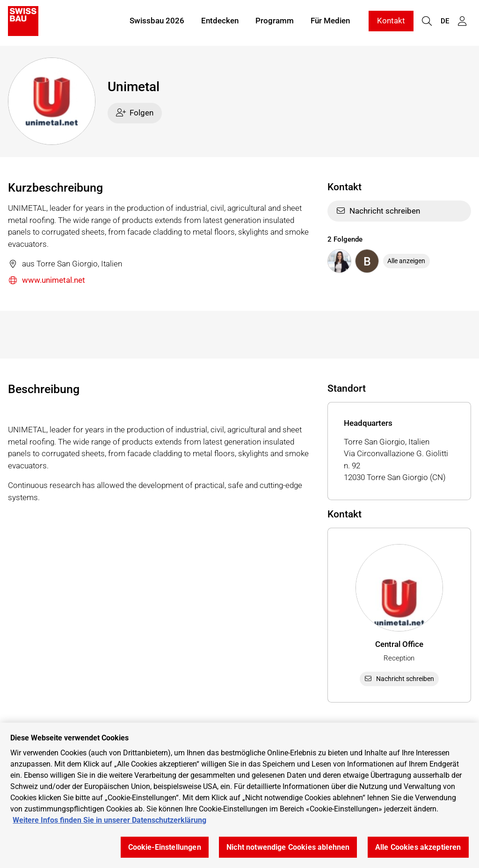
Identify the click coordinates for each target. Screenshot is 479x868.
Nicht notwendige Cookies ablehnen (288, 847)
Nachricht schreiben (378, 211)
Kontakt (391, 22)
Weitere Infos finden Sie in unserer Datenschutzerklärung (109, 820)
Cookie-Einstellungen (165, 847)
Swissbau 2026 (157, 22)
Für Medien (330, 22)
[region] (239, 795)
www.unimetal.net (47, 281)
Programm (275, 22)
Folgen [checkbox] (135, 113)
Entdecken (220, 22)
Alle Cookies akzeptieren (418, 847)
